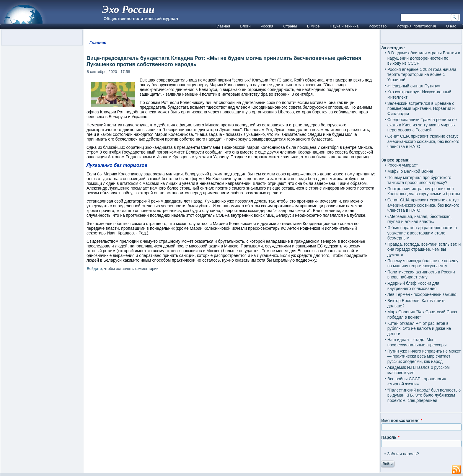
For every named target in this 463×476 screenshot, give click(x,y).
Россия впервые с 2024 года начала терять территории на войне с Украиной (422, 75)
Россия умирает (403, 165)
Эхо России (128, 9)
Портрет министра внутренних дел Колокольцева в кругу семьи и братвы (424, 191)
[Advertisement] (231, 346)
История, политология (416, 26)
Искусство (378, 26)
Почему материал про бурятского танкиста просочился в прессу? (419, 180)
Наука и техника (344, 26)
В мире (313, 26)
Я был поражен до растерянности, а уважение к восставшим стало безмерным (422, 233)
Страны (290, 26)
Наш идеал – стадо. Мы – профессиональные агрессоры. (418, 342)
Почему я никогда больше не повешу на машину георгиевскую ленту (423, 263)
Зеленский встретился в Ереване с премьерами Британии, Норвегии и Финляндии (421, 109)
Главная (223, 26)
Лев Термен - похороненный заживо (422, 294)
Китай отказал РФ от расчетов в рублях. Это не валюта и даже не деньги (419, 329)
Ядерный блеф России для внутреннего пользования (413, 286)
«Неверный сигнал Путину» (414, 86)
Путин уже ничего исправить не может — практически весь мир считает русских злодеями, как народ (424, 356)
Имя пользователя (402, 420)
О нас (451, 26)
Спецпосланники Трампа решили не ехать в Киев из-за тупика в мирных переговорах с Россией (422, 125)
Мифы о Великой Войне (410, 171)
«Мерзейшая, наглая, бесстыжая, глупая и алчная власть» (420, 219)
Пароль (390, 437)
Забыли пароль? (403, 454)
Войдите (94, 269)
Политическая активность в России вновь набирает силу (421, 275)
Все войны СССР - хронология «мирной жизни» (417, 382)
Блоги (245, 26)
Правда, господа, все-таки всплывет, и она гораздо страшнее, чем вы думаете (424, 249)
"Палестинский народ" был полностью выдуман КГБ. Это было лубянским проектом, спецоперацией (424, 395)
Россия (267, 26)
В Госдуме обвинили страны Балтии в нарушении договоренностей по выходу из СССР (424, 58)
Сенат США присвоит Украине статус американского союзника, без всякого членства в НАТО (423, 141)
